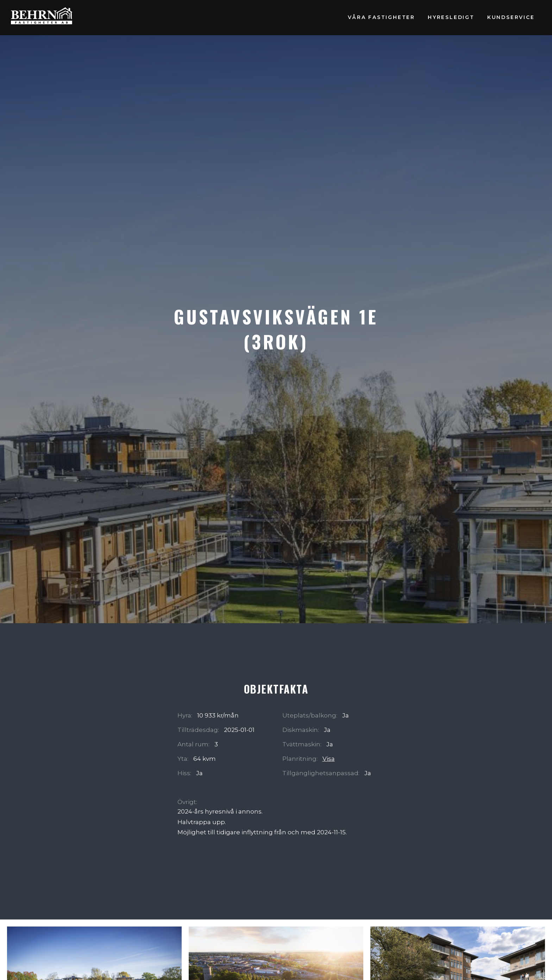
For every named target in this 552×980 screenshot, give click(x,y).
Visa (329, 758)
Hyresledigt (451, 17)
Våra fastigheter (381, 17)
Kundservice (511, 17)
